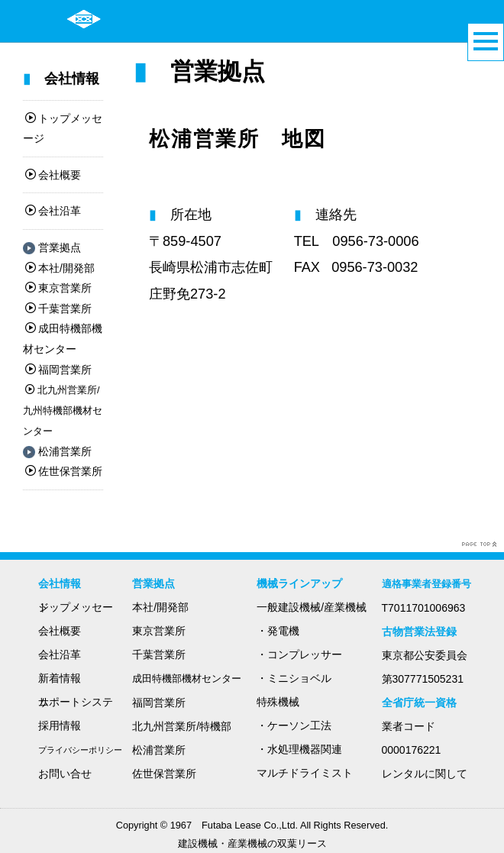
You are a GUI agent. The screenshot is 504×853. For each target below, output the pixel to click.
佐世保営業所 (64, 471)
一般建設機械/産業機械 (312, 607)
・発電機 (278, 631)
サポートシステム (76, 702)
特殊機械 (278, 702)
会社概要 (53, 175)
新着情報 (60, 678)
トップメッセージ (76, 607)
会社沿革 (53, 211)
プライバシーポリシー (80, 750)
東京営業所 (58, 288)
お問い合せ (65, 774)
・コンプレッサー (299, 654)
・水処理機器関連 (299, 749)
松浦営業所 (57, 451)
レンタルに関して (425, 774)
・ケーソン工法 (294, 725)
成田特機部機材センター (187, 679)
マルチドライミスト (305, 773)
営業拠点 (52, 247)
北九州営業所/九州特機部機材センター (63, 411)
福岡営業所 (58, 370)
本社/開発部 (60, 268)
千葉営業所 (58, 309)
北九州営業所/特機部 (182, 726)
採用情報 (60, 725)
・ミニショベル (294, 678)
